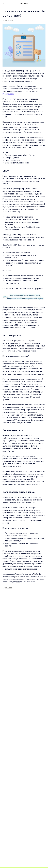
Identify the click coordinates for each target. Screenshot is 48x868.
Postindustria (8, 94)
